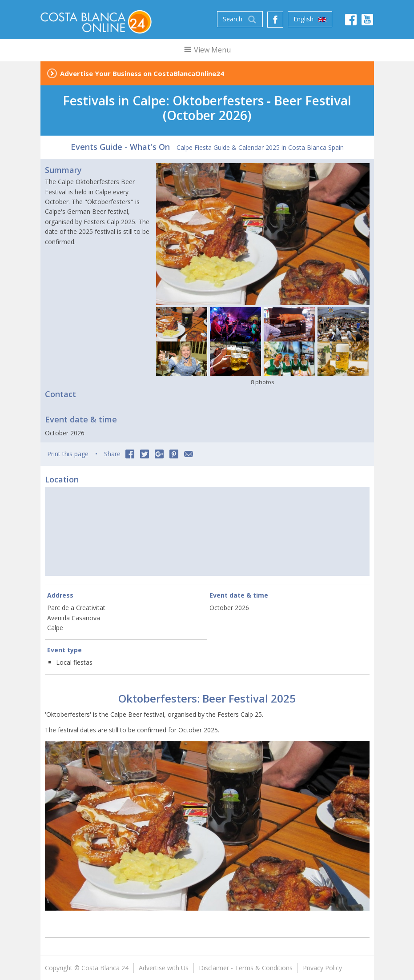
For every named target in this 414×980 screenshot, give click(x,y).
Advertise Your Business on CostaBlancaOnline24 (142, 73)
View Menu (207, 50)
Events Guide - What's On (120, 147)
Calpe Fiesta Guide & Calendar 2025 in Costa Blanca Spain (260, 147)
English (310, 19)
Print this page (68, 454)
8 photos (263, 382)
